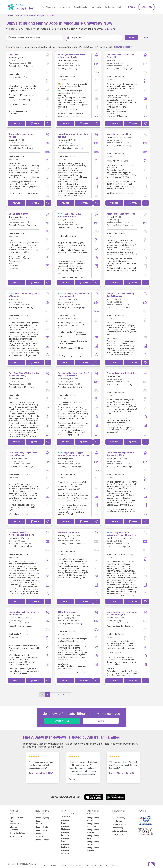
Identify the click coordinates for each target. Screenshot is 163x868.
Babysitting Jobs (81, 7)
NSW (33, 16)
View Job (16, 123)
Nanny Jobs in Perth (93, 837)
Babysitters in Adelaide (67, 852)
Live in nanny (118, 828)
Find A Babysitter (49, 7)
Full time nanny (119, 818)
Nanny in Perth (41, 830)
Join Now (147, 7)
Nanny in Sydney (42, 818)
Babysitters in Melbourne (67, 828)
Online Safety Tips (17, 833)
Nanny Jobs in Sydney (93, 819)
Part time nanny (119, 821)
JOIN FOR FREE (62, 721)
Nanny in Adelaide (43, 840)
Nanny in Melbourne (40, 822)
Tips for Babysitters (15, 822)
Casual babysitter (120, 824)
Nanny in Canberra (39, 835)
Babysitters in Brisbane (67, 834)
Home (11, 16)
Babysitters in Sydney (67, 822)
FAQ (119, 7)
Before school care (118, 836)
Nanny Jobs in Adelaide (93, 849)
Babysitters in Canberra (67, 846)
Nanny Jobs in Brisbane (93, 831)
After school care (120, 831)
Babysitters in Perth (67, 840)
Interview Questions (14, 828)
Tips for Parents (16, 818)
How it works (96, 7)
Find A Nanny (65, 7)
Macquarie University (46, 16)
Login (132, 7)
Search (19, 16)
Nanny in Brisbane (43, 827)
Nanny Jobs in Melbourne (93, 825)
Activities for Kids (17, 836)
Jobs (26, 16)
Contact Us (109, 7)
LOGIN (101, 721)
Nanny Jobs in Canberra (93, 843)
